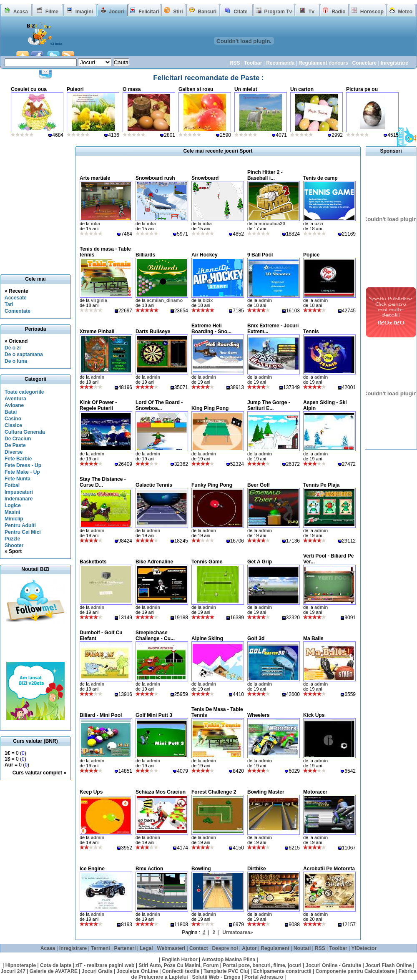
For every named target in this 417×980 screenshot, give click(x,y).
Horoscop (372, 12)
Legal (146, 948)
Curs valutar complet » (39, 773)
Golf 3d (256, 638)
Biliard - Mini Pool (101, 715)
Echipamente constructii (283, 971)
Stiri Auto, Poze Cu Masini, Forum (178, 965)
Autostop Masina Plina (229, 960)
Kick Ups (314, 715)
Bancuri (207, 12)
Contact (199, 948)
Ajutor (249, 948)
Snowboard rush (155, 178)
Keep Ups (91, 792)
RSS (235, 63)
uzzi (319, 224)
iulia (95, 224)
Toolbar (253, 63)
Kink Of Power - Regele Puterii (98, 405)
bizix (208, 300)
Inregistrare (394, 63)
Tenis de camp (320, 178)
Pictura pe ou (362, 89)
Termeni (100, 948)
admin (265, 300)
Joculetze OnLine (137, 971)
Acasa (21, 12)
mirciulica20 (272, 224)
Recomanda (280, 63)
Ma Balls (313, 638)
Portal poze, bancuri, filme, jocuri (262, 965)
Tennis (311, 332)
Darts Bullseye (153, 332)
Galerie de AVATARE (54, 971)
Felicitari (149, 12)
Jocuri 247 (13, 971)
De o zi (13, 348)
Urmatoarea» (237, 932)
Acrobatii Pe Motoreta (329, 869)
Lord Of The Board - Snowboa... (159, 405)
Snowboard (205, 178)
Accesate (16, 298)
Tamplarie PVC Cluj (226, 971)
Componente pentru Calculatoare (355, 971)
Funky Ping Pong (212, 485)
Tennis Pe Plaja (321, 485)
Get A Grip (260, 562)
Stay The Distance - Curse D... (103, 482)
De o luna (16, 361)
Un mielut (246, 89)
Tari (9, 304)
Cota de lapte (56, 965)
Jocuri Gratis (97, 971)
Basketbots (93, 562)
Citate (240, 12)
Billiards (145, 255)
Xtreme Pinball (97, 332)
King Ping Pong (210, 408)
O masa (132, 89)
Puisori (75, 89)
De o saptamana (24, 354)
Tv (311, 12)
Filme (52, 12)
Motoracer (315, 792)
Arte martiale (95, 178)
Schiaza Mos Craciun (161, 792)
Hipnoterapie (21, 965)
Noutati (302, 948)
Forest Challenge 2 (214, 792)
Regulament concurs (323, 63)
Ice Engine (92, 869)
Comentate (18, 311)
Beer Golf (259, 485)
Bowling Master (266, 792)
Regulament (275, 948)
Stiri (178, 12)
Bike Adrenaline (154, 562)
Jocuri (116, 12)
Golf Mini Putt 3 (154, 715)
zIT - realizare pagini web (105, 965)
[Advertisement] (38, 643)
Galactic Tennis (154, 485)
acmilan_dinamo (165, 300)
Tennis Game (207, 562)
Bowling (201, 869)
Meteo (406, 12)
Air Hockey (205, 255)
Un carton (302, 89)
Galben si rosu (196, 89)
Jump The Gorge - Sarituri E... (269, 405)
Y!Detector (364, 948)
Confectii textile (181, 971)
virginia (99, 300)
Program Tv (278, 12)
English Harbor (180, 960)
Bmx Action (149, 869)
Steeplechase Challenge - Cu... (155, 636)
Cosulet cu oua (29, 89)
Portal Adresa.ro (264, 977)
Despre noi (225, 948)
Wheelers (258, 715)
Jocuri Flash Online (388, 965)
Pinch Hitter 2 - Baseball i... (265, 175)
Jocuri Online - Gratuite (333, 965)
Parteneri (125, 948)
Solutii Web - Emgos (216, 977)
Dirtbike (257, 869)
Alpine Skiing (207, 638)
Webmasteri (171, 948)
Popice (311, 255)
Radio (338, 12)
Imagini (84, 12)
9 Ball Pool (260, 255)
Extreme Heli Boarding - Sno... (211, 329)
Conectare (364, 63)
